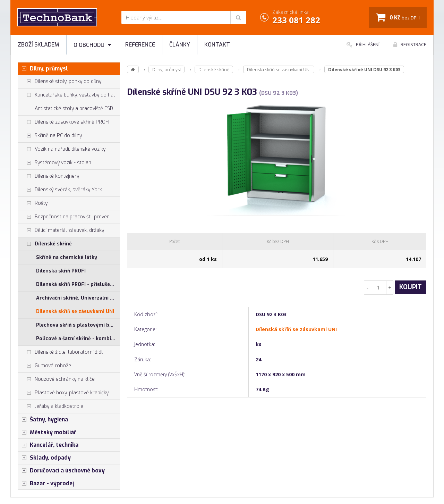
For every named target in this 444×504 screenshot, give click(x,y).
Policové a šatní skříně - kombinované (78, 339)
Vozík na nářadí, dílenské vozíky (62, 149)
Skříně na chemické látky (67, 257)
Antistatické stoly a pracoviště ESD (74, 108)
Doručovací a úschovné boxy (61, 471)
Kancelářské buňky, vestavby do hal (66, 95)
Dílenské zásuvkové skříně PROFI (64, 122)
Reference (140, 45)
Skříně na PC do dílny (50, 136)
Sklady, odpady (44, 458)
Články (180, 45)
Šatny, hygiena (43, 420)
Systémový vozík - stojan (55, 163)
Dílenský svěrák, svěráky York (60, 190)
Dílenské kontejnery (49, 176)
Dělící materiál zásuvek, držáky (61, 230)
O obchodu (92, 45)
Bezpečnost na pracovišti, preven (64, 217)
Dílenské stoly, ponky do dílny (60, 82)
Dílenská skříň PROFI (61, 271)
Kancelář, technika (48, 445)
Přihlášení (363, 44)
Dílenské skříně (45, 244)
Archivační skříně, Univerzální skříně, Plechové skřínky (78, 298)
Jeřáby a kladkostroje (51, 406)
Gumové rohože (45, 366)
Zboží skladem (39, 45)
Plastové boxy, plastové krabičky (63, 393)
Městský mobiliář (47, 432)
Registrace (410, 44)
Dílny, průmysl (43, 69)
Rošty (33, 203)
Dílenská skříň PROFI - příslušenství (78, 284)
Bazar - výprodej (46, 484)
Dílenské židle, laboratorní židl (60, 352)
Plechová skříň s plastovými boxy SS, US (78, 325)
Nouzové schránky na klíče (56, 379)
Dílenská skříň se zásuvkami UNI (75, 312)
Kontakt (217, 45)
